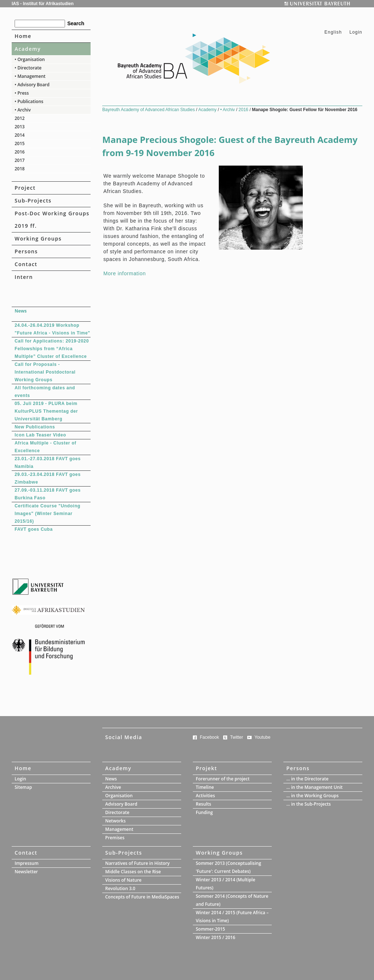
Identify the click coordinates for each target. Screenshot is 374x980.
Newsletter (26, 872)
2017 (20, 160)
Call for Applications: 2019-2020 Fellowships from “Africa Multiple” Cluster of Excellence (52, 349)
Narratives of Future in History (137, 863)
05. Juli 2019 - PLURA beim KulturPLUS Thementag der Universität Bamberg (46, 411)
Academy (28, 49)
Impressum (26, 863)
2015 (20, 143)
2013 (20, 127)
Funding (204, 812)
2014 (20, 135)
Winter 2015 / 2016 (215, 937)
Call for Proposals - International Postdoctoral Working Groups (45, 372)
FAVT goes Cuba (34, 529)
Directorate (117, 812)
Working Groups (38, 239)
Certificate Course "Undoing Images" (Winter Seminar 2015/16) (47, 514)
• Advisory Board (32, 85)
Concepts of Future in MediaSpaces (142, 897)
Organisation (119, 796)
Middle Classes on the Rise (133, 872)
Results (203, 804)
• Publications (29, 101)
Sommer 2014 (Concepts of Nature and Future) (232, 900)
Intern (24, 277)
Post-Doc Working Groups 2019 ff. (52, 220)
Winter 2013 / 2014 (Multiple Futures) (226, 884)
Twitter (236, 737)
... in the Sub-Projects (309, 804)
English (333, 32)
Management (119, 829)
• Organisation (30, 59)
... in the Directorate (308, 779)
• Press (22, 93)
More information (125, 273)
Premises (115, 838)
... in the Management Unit (314, 787)
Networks (115, 821)
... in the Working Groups (312, 796)
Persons (26, 251)
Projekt (207, 768)
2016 (20, 152)
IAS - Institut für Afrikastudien (43, 4)
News (111, 779)
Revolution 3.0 (120, 888)
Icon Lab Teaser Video (40, 435)
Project (25, 188)
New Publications (35, 427)
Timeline (205, 787)
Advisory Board (121, 804)
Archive (113, 787)
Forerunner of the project (223, 779)
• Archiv (23, 110)
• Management (30, 76)
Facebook (209, 737)
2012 (20, 118)
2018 (20, 169)
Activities (205, 796)
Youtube (263, 737)
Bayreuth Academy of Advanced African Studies (149, 110)
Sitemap (23, 787)
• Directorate (28, 68)
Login (356, 32)
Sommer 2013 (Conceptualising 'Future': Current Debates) (228, 867)
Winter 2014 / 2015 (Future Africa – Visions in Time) (232, 917)
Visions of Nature (123, 880)
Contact (26, 264)
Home (23, 36)
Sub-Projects (33, 200)
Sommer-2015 (210, 929)
